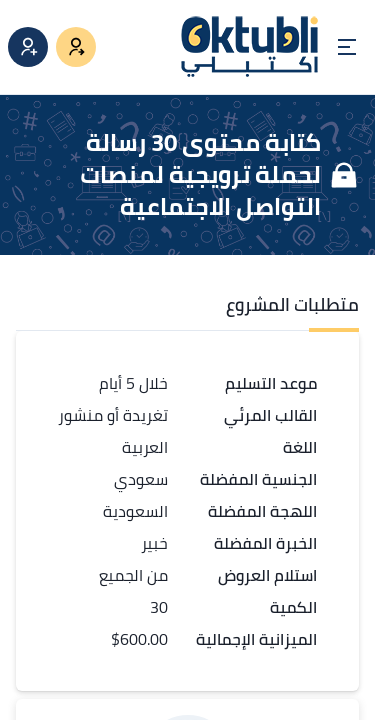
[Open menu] (347, 47)
